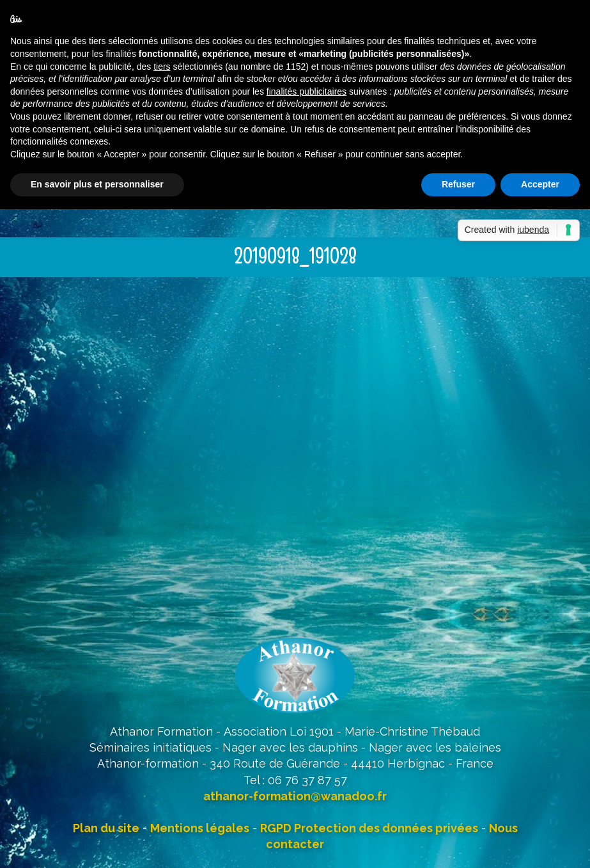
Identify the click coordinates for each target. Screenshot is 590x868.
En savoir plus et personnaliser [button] (97, 184)
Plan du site (106, 828)
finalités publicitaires (307, 91)
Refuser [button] (458, 184)
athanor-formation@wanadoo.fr (295, 796)
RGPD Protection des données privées (369, 828)
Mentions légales (200, 828)
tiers (162, 67)
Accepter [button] (540, 184)
